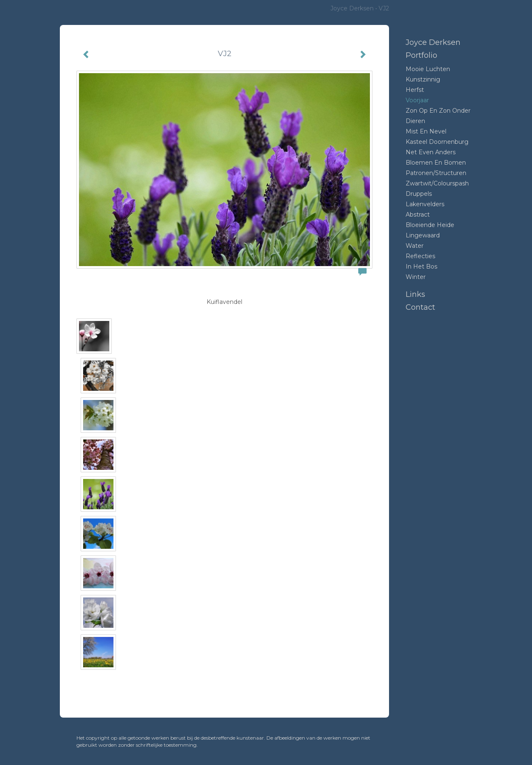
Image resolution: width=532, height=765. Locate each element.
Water (415, 246)
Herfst (415, 90)
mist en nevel (426, 131)
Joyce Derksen (352, 8)
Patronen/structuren (436, 173)
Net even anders (431, 152)
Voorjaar (417, 100)
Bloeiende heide (430, 225)
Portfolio (421, 55)
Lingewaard (423, 235)
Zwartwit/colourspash (437, 183)
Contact (420, 307)
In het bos (421, 267)
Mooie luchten (428, 69)
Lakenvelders (425, 204)
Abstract (418, 215)
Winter (416, 277)
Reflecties (420, 256)
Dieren (415, 121)
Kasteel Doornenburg (437, 142)
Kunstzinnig (423, 79)
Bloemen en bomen (436, 163)
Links (415, 294)
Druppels (419, 194)
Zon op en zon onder (438, 111)
